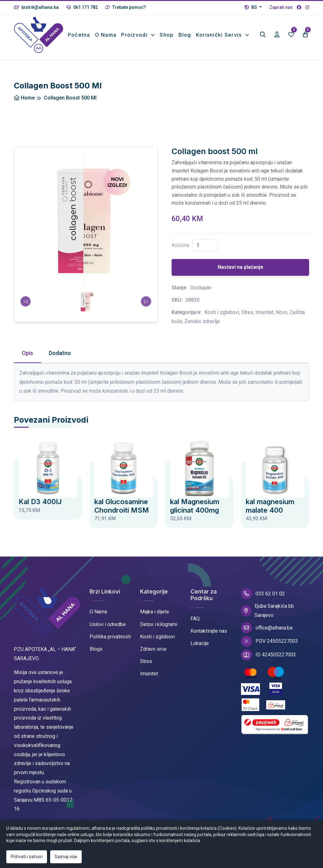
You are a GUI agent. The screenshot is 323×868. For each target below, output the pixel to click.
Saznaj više (66, 857)
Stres (146, 667)
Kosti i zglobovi (157, 642)
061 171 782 (82, 7)
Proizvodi (135, 33)
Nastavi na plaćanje (241, 272)
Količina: (181, 251)
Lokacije (200, 649)
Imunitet (149, 679)
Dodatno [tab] (60, 358)
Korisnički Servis (220, 33)
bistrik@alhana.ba (36, 7)
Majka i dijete (155, 617)
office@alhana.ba (267, 633)
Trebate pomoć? (126, 7)
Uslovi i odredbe (108, 629)
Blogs (96, 654)
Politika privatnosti (110, 642)
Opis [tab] (27, 358)
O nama (105, 37)
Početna (81, 33)
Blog (185, 33)
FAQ (195, 624)
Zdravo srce (153, 654)
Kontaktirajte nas (209, 636)
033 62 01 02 (263, 599)
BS (251, 7)
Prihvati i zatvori (27, 857)
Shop (167, 33)
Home (24, 103)
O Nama (98, 617)
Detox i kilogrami (159, 629)
